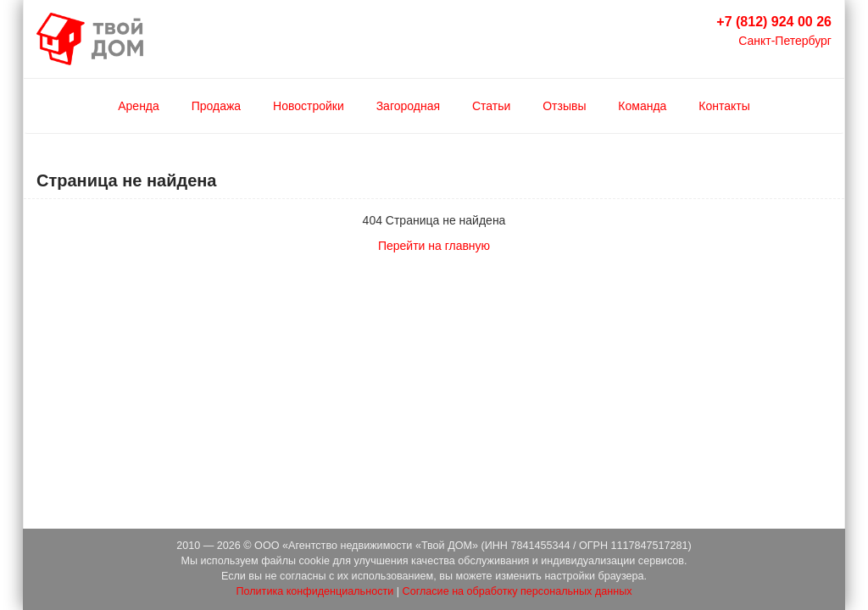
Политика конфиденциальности (314, 591)
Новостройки (309, 106)
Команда (642, 106)
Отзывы (564, 106)
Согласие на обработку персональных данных (517, 591)
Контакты (724, 106)
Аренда (139, 106)
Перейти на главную (434, 246)
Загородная (408, 106)
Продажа (216, 106)
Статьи (491, 106)
